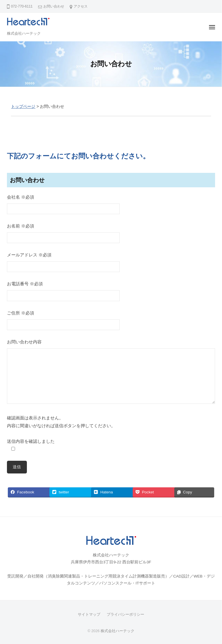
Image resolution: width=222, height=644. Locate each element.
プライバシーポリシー (125, 614)
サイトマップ (89, 614)
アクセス (81, 6)
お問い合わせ (54, 6)
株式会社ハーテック (24, 33)
